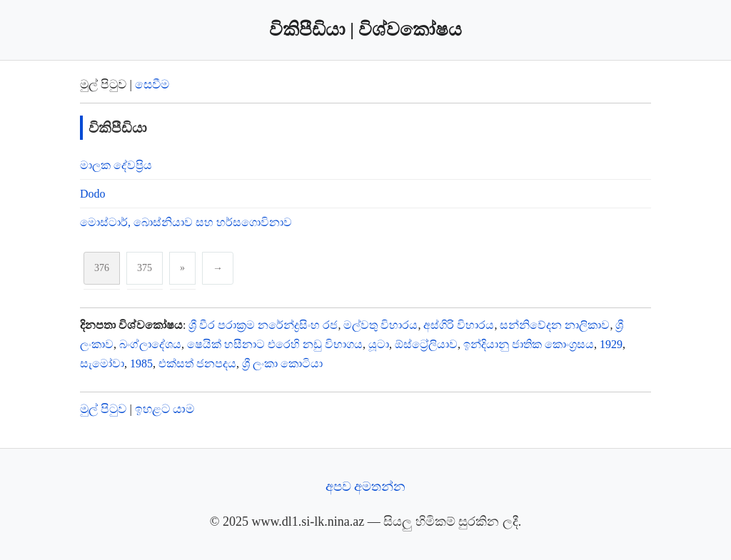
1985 (141, 363)
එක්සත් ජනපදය (197, 363)
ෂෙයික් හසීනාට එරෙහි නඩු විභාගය (275, 344)
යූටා (379, 344)
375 (145, 268)
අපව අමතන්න (366, 487)
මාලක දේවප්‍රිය (116, 165)
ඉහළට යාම (165, 409)
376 (102, 268)
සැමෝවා (102, 363)
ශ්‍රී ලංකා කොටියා (282, 363)
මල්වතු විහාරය (380, 325)
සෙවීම (152, 85)
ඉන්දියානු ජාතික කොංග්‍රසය (529, 344)
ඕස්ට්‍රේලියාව (426, 344)
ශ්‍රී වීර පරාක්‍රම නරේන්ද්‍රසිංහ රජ (263, 325)
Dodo (93, 194)
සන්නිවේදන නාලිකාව (555, 325)
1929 (611, 344)
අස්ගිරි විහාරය (459, 325)
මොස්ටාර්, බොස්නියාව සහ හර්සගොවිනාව (186, 222)
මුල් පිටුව (103, 409)
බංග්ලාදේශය (150, 344)
